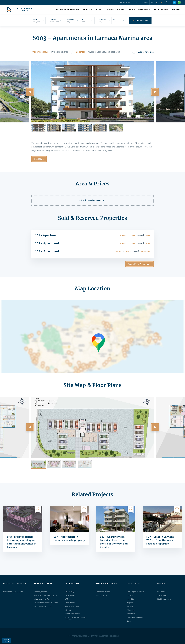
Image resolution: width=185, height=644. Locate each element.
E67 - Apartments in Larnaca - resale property (69, 539)
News (129, 621)
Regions (130, 603)
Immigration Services (139, 10)
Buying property (116, 10)
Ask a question (125, 2)
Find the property (164, 599)
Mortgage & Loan (72, 606)
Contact (176, 10)
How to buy (69, 592)
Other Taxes (70, 603)
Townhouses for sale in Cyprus (46, 603)
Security (130, 606)
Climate (130, 595)
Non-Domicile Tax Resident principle (76, 618)
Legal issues (70, 595)
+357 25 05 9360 (141, 2)
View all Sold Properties (139, 264)
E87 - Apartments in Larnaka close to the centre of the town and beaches (114, 542)
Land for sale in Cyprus (43, 606)
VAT (66, 599)
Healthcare (131, 614)
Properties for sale (93, 10)
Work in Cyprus (102, 595)
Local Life (130, 599)
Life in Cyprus (161, 10)
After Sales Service (72, 614)
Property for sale (41, 592)
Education (131, 610)
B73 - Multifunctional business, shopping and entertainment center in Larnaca (22, 542)
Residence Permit (103, 592)
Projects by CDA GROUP (67, 10)
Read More (39, 159)
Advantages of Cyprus (135, 592)
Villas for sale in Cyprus (43, 599)
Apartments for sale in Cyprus (46, 595)
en (152, 2)
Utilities (68, 610)
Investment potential (135, 617)
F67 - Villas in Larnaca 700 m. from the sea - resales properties (160, 540)
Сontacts (161, 592)
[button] (30, 92)
